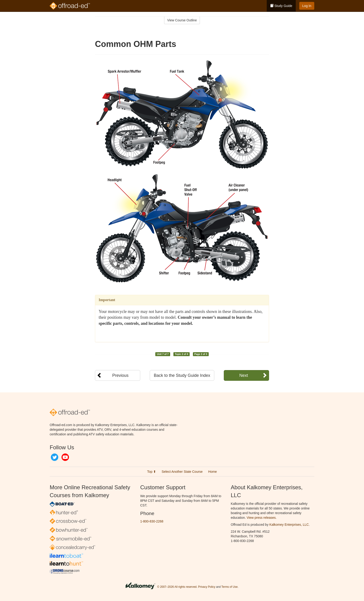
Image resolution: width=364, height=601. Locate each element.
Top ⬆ (152, 472)
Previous (120, 375)
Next (244, 375)
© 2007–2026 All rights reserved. (177, 587)
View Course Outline (182, 20)
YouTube (65, 457)
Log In (307, 6)
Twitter (55, 457)
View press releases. (262, 518)
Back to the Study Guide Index (182, 375)
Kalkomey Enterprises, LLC (289, 525)
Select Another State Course (182, 472)
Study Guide (281, 6)
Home (213, 472)
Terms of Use (230, 587)
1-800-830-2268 (152, 521)
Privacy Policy (207, 587)
